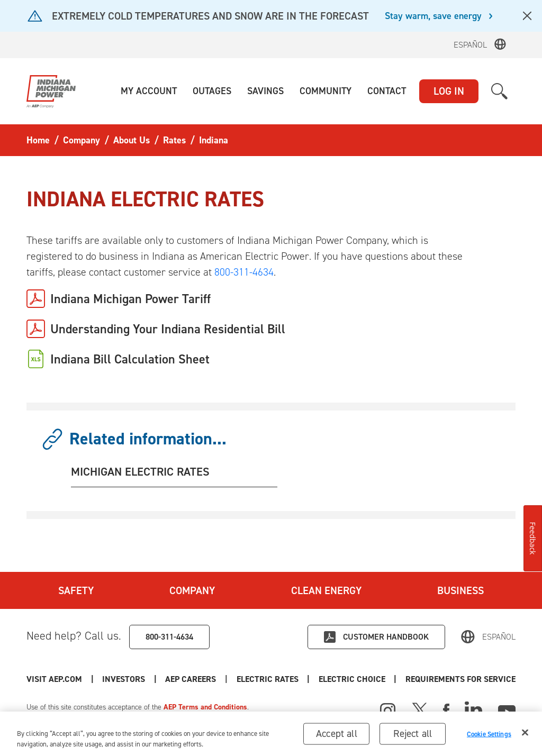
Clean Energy (326, 590)
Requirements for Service (460, 679)
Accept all (337, 734)
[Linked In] (473, 709)
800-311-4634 (244, 272)
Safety (76, 590)
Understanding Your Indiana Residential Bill (168, 329)
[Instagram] (388, 711)
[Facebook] (446, 709)
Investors (124, 679)
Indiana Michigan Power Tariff (130, 299)
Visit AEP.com (54, 679)
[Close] (525, 733)
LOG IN (449, 91)
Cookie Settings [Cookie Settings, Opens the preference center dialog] (489, 734)
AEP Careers (191, 679)
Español (470, 45)
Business (460, 590)
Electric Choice (352, 679)
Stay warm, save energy (433, 16)
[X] (420, 709)
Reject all (413, 734)
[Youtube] (507, 709)
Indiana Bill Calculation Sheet (130, 359)
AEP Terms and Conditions (205, 707)
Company (192, 590)
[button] (149, 91)
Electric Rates (268, 679)
